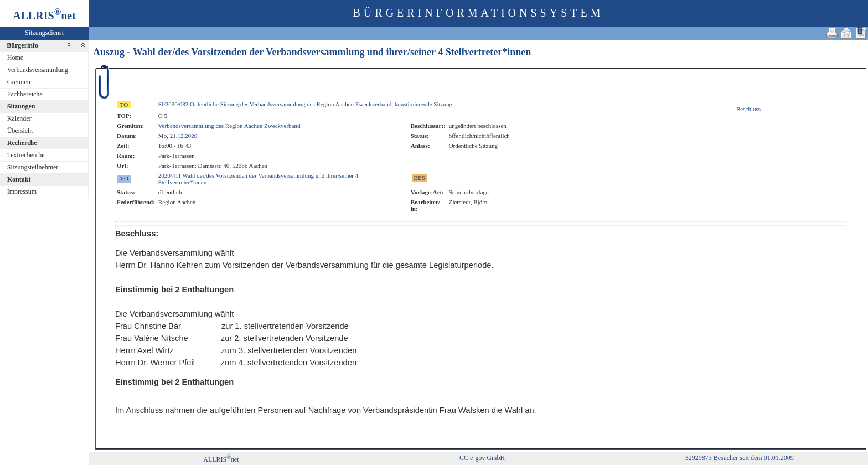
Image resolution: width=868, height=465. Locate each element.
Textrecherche (26, 155)
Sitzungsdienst (44, 33)
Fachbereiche (25, 94)
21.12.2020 (184, 136)
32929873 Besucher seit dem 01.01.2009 (740, 458)
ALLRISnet (221, 459)
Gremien (19, 82)
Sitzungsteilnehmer (33, 167)
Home (15, 58)
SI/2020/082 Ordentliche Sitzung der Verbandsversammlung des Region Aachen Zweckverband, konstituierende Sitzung (305, 104)
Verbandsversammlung (38, 70)
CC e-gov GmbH (482, 458)
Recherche (22, 143)
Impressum (22, 192)
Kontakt (19, 179)
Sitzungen (21, 106)
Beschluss (748, 109)
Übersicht (20, 131)
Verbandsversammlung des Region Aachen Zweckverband (229, 126)
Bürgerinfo (22, 45)
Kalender (19, 118)
